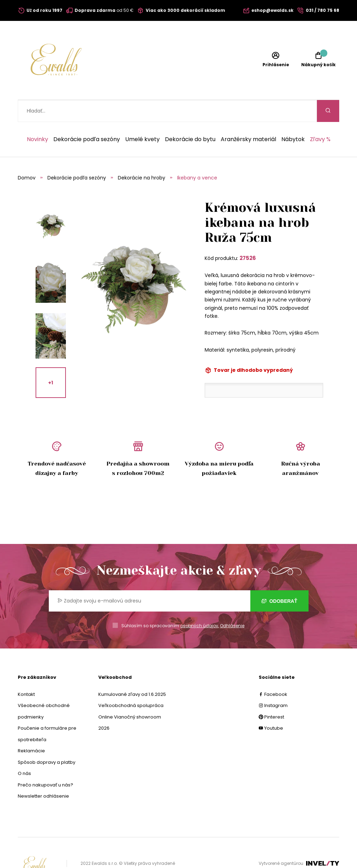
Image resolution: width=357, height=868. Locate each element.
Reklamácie (31, 729)
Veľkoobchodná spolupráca (131, 683)
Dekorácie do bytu (190, 117)
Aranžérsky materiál (248, 117)
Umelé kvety (142, 117)
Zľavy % (320, 117)
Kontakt (26, 672)
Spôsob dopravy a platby (47, 740)
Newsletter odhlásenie (43, 774)
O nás (24, 751)
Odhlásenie (232, 604)
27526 (248, 236)
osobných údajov (199, 604)
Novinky (37, 117)
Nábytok (293, 117)
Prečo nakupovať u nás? (45, 763)
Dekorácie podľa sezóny (87, 117)
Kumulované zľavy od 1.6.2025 (132, 672)
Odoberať (279, 579)
